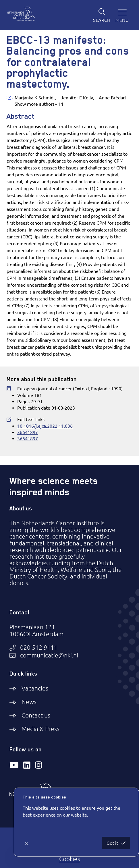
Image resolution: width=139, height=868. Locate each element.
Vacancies (35, 688)
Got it (113, 843)
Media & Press (40, 729)
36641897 (28, 432)
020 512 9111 (39, 648)
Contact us (36, 715)
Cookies (70, 859)
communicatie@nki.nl (49, 655)
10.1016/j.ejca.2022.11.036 (45, 426)
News (29, 702)
